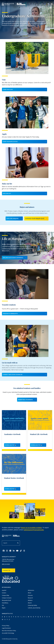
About (29, 593)
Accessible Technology (8, 633)
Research (30, 598)
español (4, 590)
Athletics (30, 600)
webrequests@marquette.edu (34, 530)
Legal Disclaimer (6, 628)
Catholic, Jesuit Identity (34, 608)
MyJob (4, 608)
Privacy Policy (6, 626)
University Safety (32, 605)
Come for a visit (8, 89)
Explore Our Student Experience (13, 258)
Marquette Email (6, 600)
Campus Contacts (7, 598)
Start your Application (10, 142)
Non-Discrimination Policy (9, 631)
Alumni (30, 603)
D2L (3, 605)
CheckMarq (5, 603)
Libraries (30, 595)
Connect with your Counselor (13, 375)
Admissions (31, 590)
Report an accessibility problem (31, 528)
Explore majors (12, 218)
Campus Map (5, 595)
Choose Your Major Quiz (35, 218)
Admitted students (25, 400)
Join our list (7, 193)
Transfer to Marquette (10, 314)
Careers (4, 593)
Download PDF (10, 445)
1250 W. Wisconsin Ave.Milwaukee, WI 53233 (8, 560)
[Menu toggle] (52, 4)
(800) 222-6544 (6, 564)
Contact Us (7, 570)
